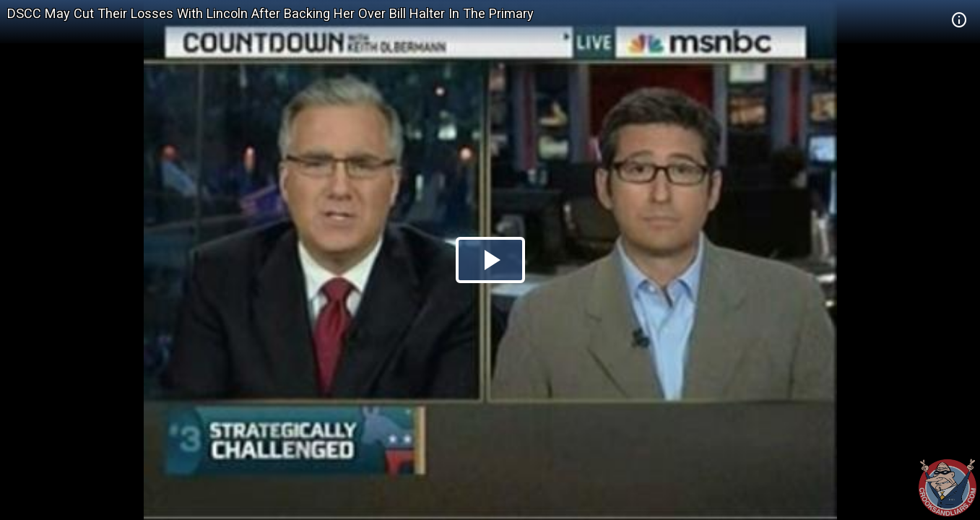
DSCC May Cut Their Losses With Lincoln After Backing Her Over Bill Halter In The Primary (270, 13)
